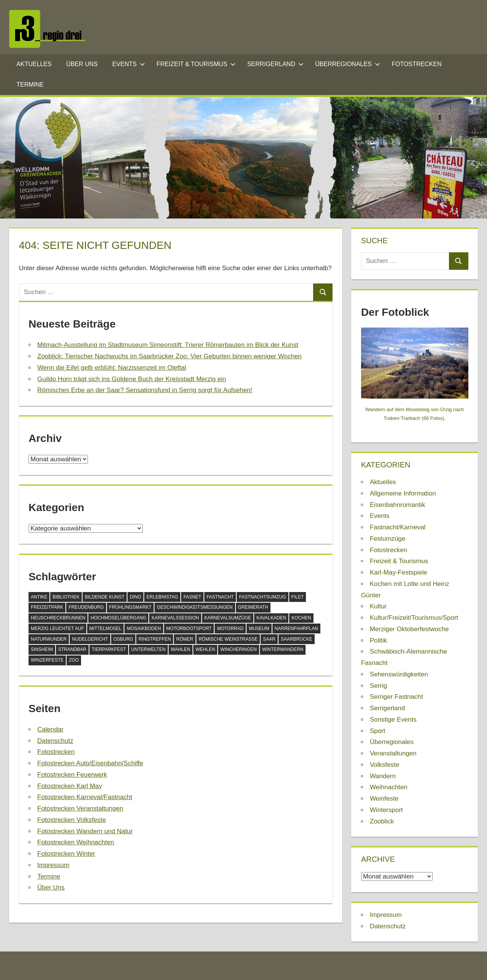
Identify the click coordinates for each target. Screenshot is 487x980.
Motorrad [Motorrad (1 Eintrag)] (230, 629)
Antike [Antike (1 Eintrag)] (39, 597)
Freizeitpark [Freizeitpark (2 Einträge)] (47, 607)
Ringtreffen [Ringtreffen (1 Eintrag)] (155, 639)
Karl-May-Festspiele (399, 572)
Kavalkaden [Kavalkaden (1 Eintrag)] (271, 618)
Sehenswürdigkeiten (399, 674)
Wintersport (386, 810)
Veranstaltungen (393, 753)
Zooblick (382, 821)
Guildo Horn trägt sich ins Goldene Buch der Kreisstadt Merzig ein (132, 379)
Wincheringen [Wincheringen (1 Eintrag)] (238, 649)
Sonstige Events (393, 720)
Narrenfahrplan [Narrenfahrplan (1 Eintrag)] (296, 629)
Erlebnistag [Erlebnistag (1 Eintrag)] (162, 597)
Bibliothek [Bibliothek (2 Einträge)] (66, 597)
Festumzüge (388, 539)
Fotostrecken (416, 64)
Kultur (378, 606)
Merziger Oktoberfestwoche (409, 629)
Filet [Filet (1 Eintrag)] (298, 597)
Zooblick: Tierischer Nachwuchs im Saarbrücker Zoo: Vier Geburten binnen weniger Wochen (169, 356)
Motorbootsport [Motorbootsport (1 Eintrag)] (189, 629)
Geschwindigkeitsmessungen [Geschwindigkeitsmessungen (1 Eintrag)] (195, 607)
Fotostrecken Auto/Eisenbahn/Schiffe (90, 763)
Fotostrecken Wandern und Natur (85, 831)
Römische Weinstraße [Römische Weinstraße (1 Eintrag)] (228, 639)
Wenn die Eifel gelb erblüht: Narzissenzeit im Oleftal (112, 368)
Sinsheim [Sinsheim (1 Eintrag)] (42, 649)
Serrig (378, 686)
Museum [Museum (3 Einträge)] (259, 629)
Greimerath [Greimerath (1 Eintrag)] (253, 607)
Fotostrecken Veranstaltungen (80, 808)
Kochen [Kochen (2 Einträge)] (301, 618)
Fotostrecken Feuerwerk (72, 775)
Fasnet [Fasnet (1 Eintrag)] (192, 597)
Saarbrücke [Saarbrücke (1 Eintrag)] (297, 639)
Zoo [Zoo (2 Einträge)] (74, 660)
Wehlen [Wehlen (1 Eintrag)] (205, 649)
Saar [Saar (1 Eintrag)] (269, 639)
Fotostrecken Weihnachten (76, 842)
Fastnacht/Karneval (398, 527)
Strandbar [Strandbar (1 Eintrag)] (72, 649)
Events (129, 64)
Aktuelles (34, 64)
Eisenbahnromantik (398, 505)
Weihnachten (389, 787)
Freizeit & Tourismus (196, 64)
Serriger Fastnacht (396, 697)
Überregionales (347, 64)
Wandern (383, 776)
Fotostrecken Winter (66, 854)
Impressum (53, 865)
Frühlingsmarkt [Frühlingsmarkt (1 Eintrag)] (130, 607)
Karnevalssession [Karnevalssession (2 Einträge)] (175, 618)
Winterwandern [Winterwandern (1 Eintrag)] (283, 649)
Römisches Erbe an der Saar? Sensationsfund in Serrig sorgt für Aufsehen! (145, 390)
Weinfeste (384, 799)
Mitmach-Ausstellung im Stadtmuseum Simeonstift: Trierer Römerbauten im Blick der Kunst (168, 345)
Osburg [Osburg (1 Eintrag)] (123, 639)
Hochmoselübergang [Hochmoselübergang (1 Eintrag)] (118, 618)
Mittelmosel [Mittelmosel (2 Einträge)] (106, 629)
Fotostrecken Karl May (70, 786)
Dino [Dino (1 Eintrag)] (135, 597)
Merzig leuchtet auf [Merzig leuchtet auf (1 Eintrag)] (57, 629)
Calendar (50, 729)
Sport (378, 731)
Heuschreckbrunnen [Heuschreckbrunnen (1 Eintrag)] (58, 618)
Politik (378, 640)
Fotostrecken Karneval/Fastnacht (85, 797)
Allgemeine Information (403, 493)
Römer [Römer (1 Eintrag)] (185, 639)
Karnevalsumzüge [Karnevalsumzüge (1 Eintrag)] (228, 618)
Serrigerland (275, 64)
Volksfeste (385, 765)
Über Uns (82, 64)
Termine (30, 85)
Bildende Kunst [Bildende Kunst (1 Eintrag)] (105, 597)
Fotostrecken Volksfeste (72, 820)
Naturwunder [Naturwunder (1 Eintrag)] (49, 639)
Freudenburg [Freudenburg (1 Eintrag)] (86, 607)
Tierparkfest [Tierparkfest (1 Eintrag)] (109, 649)
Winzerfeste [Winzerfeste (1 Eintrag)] (47, 660)
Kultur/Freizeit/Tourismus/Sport (414, 618)
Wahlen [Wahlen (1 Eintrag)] (181, 649)
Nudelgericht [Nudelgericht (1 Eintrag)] (90, 639)
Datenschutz (55, 741)
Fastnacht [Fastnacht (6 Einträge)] (220, 597)
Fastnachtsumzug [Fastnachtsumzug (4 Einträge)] (262, 597)
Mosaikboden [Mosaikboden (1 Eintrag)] (144, 629)
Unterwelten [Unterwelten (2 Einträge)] (148, 649)
